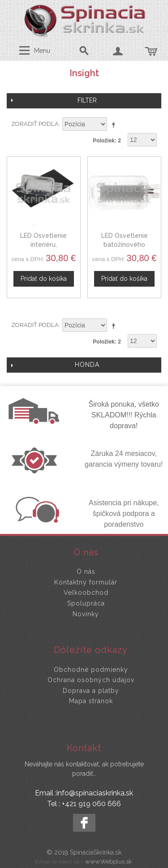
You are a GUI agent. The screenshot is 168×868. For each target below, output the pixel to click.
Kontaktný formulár (86, 582)
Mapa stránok (91, 701)
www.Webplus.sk (108, 862)
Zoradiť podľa (35, 124)
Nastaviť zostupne (115, 125)
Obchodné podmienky (91, 670)
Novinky (86, 614)
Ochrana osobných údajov (91, 680)
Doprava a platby (91, 691)
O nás (86, 572)
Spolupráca (86, 603)
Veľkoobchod (86, 593)
